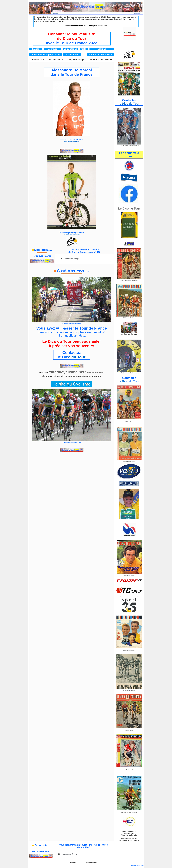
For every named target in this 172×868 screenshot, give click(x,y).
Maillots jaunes (56, 60)
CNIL (135, 839)
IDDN (137, 840)
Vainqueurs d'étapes (76, 60)
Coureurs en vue (38, 60)
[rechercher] (84, 259)
